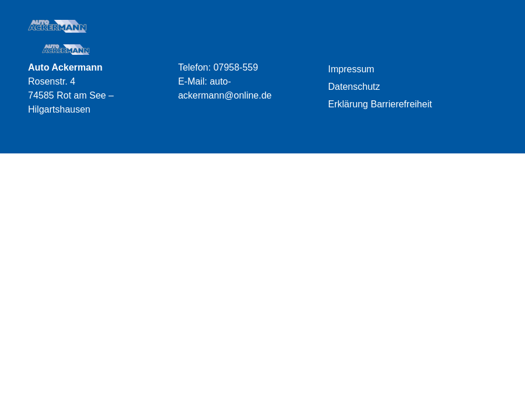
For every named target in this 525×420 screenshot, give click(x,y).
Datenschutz (354, 87)
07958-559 (236, 67)
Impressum (351, 69)
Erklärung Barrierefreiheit (380, 104)
